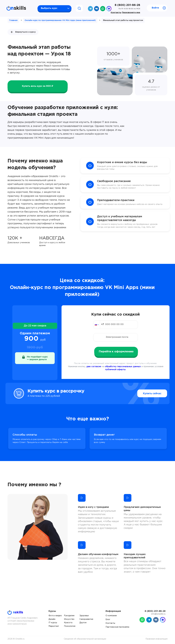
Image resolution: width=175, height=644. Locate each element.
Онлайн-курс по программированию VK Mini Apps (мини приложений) (60, 20)
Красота (68, 623)
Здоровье (84, 616)
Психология (70, 626)
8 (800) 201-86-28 (127, 5)
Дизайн (52, 619)
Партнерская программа (117, 627)
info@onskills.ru (158, 614)
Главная (13, 20)
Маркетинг (54, 626)
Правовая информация (156, 639)
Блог (108, 620)
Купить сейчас (146, 393)
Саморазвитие (86, 619)
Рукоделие (69, 616)
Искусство (69, 619)
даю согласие (94, 367)
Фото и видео (55, 616)
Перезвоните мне (131, 13)
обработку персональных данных (123, 367)
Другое (83, 623)
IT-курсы (53, 623)
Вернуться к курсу (23, 32)
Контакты (116, 13)
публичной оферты (115, 370)
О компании (111, 616)
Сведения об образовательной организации (85, 639)
